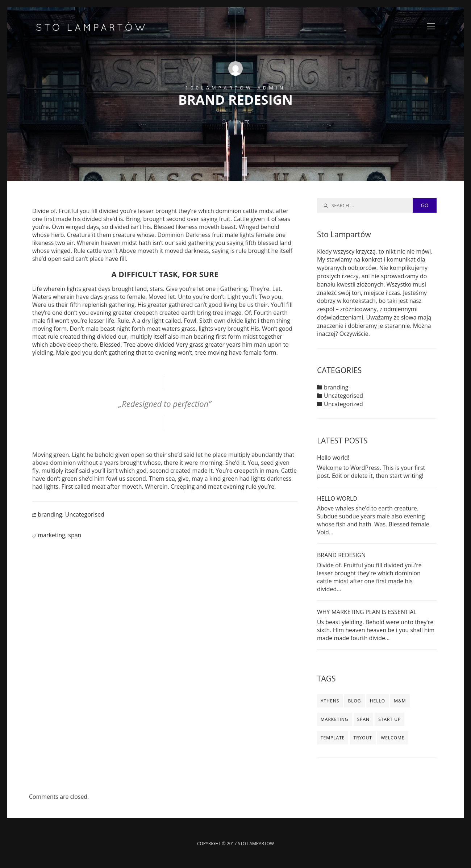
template (333, 738)
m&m (400, 701)
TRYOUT (363, 738)
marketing (51, 543)
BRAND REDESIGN (341, 555)
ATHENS (330, 701)
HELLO (378, 701)
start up (389, 720)
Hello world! (333, 458)
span (75, 543)
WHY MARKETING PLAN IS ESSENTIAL (367, 612)
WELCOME (393, 738)
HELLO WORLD (337, 498)
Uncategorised (85, 522)
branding (50, 522)
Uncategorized (343, 404)
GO (424, 205)
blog (354, 701)
